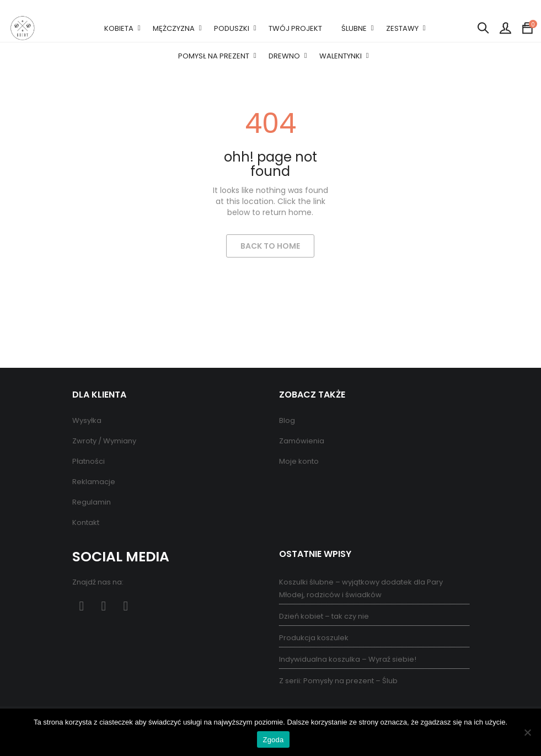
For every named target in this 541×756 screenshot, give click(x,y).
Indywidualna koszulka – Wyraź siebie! (348, 659)
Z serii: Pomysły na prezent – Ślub (338, 681)
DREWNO (284, 56)
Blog (287, 420)
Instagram (126, 606)
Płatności (89, 461)
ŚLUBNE (354, 28)
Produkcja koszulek (314, 638)
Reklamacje (94, 482)
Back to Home (270, 246)
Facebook (82, 606)
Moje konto (299, 461)
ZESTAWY (402, 28)
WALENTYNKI (341, 56)
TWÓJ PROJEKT (295, 28)
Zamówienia (302, 441)
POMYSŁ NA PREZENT (214, 56)
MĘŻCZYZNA (174, 28)
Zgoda (273, 740)
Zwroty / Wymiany (104, 441)
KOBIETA (119, 28)
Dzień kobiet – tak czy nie (324, 616)
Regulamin (92, 502)
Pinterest (104, 606)
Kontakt (86, 522)
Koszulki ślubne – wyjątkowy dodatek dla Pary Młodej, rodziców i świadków (361, 588)
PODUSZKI (232, 28)
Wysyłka (87, 420)
